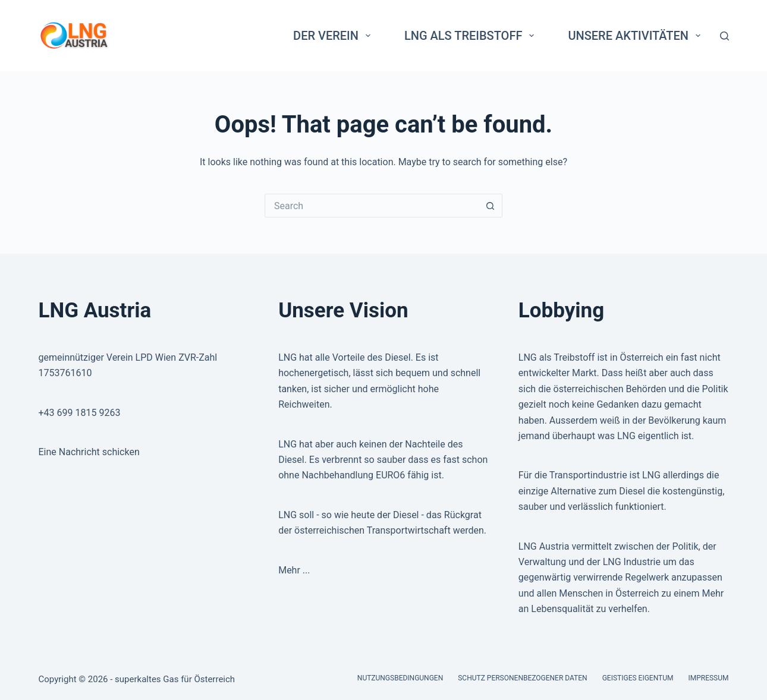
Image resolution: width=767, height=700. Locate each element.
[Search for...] (372, 206)
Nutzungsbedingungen (400, 678)
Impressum (708, 678)
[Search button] (491, 206)
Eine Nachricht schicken (89, 452)
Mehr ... (294, 570)
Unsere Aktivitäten (636, 36)
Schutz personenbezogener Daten (522, 678)
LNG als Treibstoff (471, 36)
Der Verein (334, 36)
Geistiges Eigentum (638, 678)
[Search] (724, 36)
